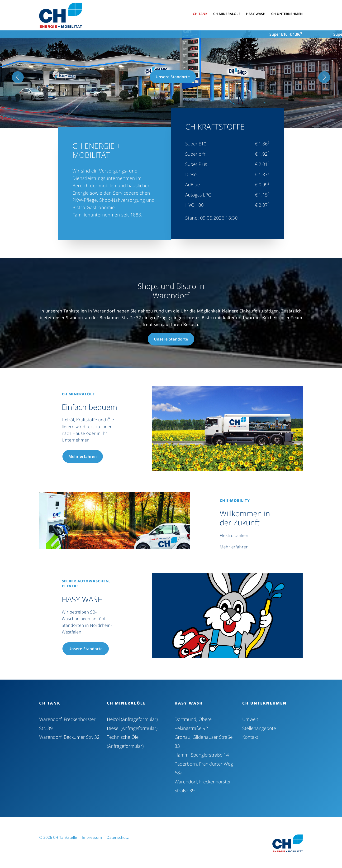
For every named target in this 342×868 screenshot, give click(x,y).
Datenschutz (118, 835)
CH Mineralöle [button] (227, 14)
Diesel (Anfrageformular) (132, 728)
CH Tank (50, 703)
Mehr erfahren (85, 456)
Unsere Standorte (173, 77)
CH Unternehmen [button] (287, 14)
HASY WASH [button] (256, 14)
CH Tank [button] (200, 14)
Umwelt (250, 719)
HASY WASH (189, 703)
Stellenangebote (259, 728)
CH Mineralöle (126, 703)
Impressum (92, 835)
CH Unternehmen (264, 703)
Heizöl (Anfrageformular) (132, 719)
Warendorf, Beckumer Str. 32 (69, 736)
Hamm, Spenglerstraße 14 (201, 754)
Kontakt (250, 736)
